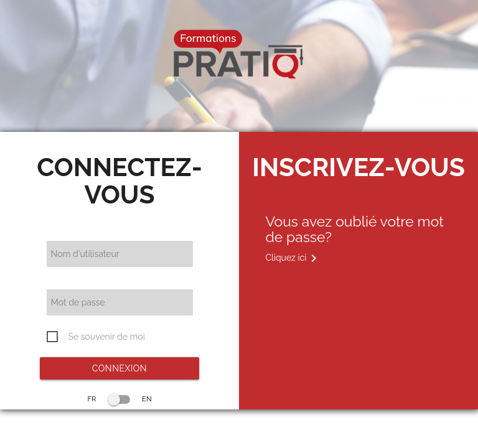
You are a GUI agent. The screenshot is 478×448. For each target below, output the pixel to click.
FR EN (119, 399)
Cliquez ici (293, 258)
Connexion (119, 368)
